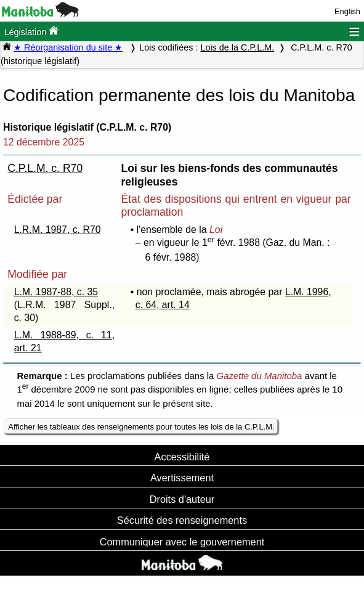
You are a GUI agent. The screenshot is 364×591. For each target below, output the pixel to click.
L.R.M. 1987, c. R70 (58, 230)
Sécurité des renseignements (182, 520)
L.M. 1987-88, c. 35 (56, 292)
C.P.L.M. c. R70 (45, 168)
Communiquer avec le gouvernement (182, 542)
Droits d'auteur (182, 499)
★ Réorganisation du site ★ (68, 47)
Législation (31, 31)
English (347, 11)
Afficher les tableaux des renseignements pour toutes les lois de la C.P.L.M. (141, 427)
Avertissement (182, 478)
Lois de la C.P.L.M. (237, 47)
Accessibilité (182, 457)
